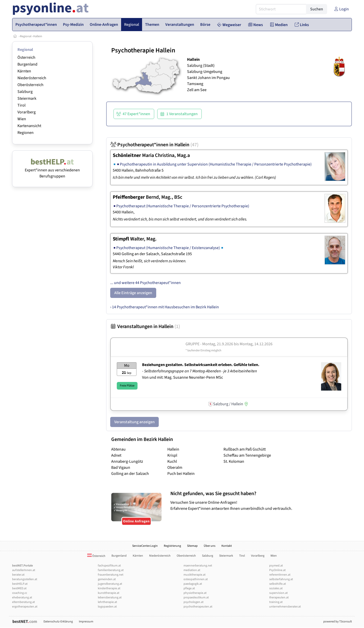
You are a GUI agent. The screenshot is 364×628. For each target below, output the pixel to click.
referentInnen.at (280, 575)
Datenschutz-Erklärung (58, 622)
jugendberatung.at (110, 584)
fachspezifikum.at (109, 566)
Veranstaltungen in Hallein (145, 327)
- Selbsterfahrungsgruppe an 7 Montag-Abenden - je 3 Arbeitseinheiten (200, 371)
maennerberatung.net (198, 566)
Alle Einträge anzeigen (133, 293)
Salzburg (25, 92)
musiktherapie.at (195, 575)
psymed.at (276, 566)
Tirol (21, 105)
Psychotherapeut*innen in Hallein (154, 145)
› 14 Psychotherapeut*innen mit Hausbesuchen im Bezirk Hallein (165, 307)
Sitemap (192, 546)
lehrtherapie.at (107, 602)
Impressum (86, 622)
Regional (26, 36)
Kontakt (227, 546)
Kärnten (24, 71)
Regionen (26, 133)
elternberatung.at (24, 602)
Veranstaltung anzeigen (134, 422)
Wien (22, 119)
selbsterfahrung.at (281, 579)
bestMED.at (19, 588)
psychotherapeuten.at (198, 607)
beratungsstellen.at (25, 579)
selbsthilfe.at (278, 584)
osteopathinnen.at (196, 579)
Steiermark (27, 98)
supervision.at (278, 593)
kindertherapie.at (109, 588)
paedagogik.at (193, 584)
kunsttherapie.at (109, 593)
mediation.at (192, 570)
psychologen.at (194, 602)
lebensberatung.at (110, 597)
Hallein (38, 36)
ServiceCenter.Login (145, 546)
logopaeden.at (107, 607)
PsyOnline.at (277, 570)
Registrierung (172, 546)
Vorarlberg (27, 112)
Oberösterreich (30, 85)
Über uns (210, 546)
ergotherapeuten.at (25, 607)
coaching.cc (20, 593)
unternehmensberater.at (285, 607)
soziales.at (276, 588)
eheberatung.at (22, 597)
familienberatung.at (111, 570)
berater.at (18, 575)
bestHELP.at (20, 584)
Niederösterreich (32, 78)
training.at (276, 602)
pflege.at (189, 588)
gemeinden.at (107, 579)
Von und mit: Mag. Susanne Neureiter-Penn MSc (183, 377)
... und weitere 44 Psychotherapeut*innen (145, 283)
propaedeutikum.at (196, 597)
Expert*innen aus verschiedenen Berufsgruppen (52, 170)
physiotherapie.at (195, 593)
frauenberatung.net (111, 575)
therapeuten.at (279, 597)
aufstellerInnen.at (24, 570)
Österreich (26, 57)
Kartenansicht (29, 126)
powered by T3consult (338, 622)
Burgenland (27, 64)
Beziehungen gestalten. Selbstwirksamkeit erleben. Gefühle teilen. (201, 365)
